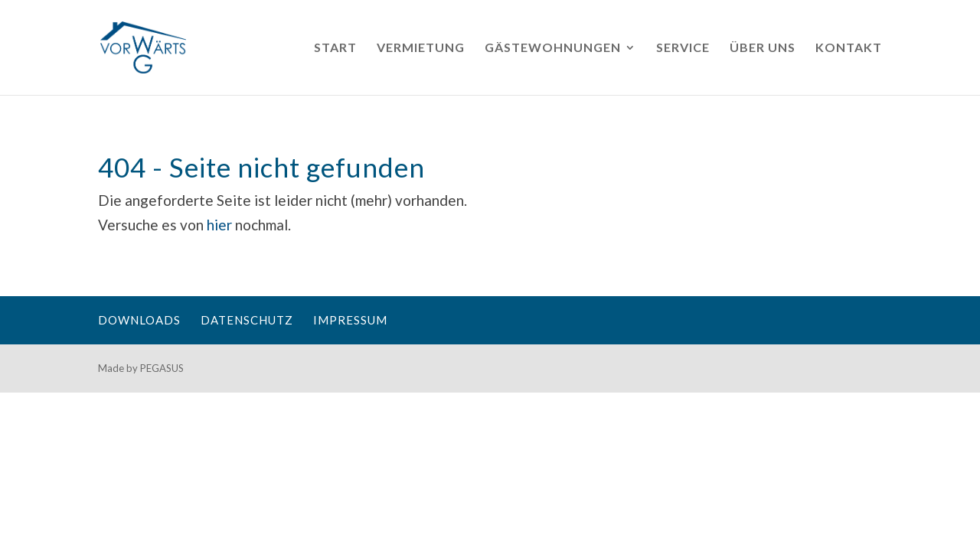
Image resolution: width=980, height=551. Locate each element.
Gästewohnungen (553, 48)
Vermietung (421, 48)
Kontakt (849, 48)
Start (335, 48)
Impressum (350, 320)
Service (683, 48)
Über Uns (763, 48)
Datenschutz (247, 320)
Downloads (139, 320)
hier (219, 225)
